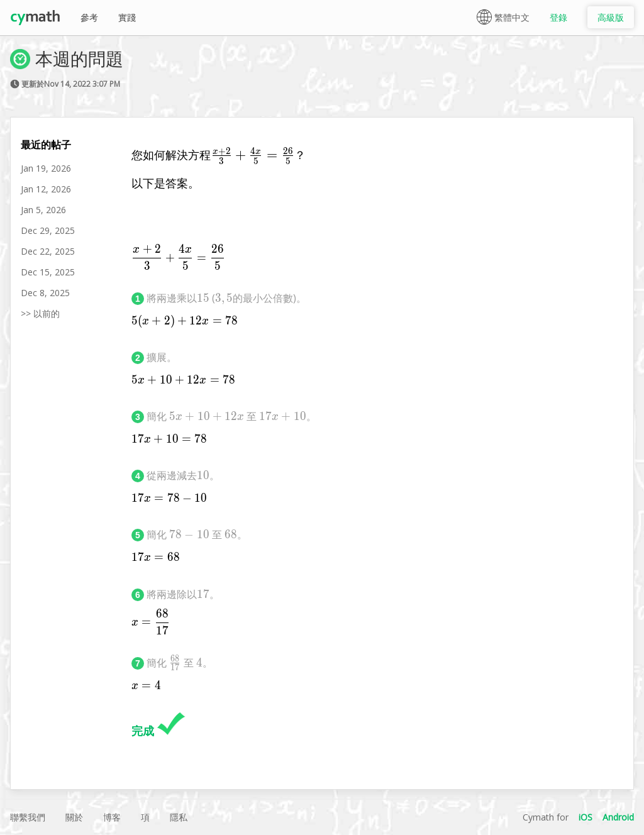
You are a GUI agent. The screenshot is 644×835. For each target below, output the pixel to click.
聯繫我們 (28, 817)
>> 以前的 (40, 313)
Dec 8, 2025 (45, 293)
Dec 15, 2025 (48, 272)
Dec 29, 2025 (48, 230)
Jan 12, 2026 (46, 189)
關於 (74, 817)
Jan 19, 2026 (46, 168)
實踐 (127, 17)
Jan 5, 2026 (43, 210)
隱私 (179, 817)
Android (618, 817)
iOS (586, 817)
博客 (112, 817)
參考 (89, 17)
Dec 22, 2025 (48, 251)
